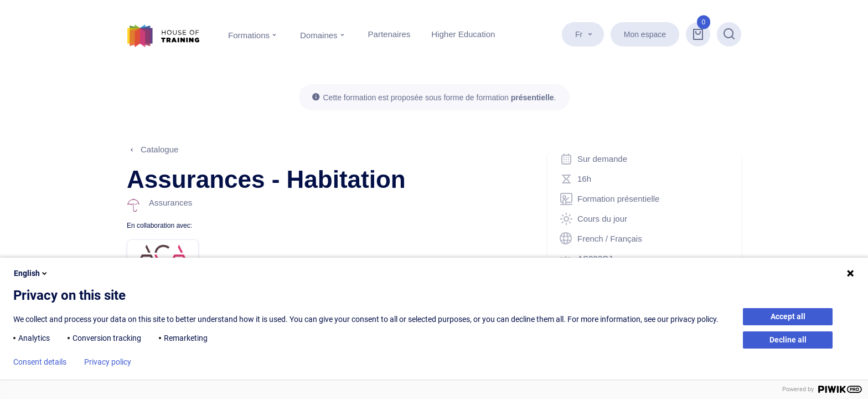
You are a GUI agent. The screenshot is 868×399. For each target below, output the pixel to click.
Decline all (788, 340)
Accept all (788, 316)
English (31, 273)
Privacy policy (108, 362)
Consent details (40, 362)
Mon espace (645, 34)
